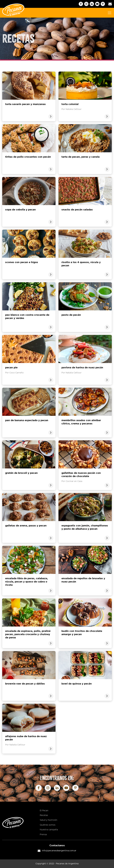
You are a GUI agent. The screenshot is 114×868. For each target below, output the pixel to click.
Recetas (44, 815)
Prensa (43, 835)
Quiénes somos (48, 825)
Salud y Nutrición (49, 820)
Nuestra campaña (49, 830)
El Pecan (44, 811)
